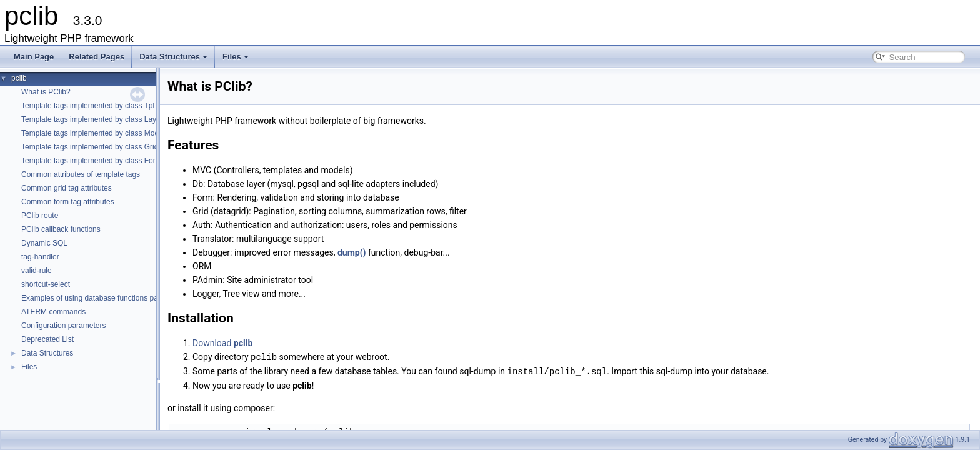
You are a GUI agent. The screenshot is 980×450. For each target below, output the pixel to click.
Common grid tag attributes (67, 188)
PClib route (40, 216)
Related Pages (97, 57)
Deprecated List (47, 339)
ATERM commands (53, 312)
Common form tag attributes (68, 202)
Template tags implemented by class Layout (94, 119)
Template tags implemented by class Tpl (88, 106)
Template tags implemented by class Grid (90, 147)
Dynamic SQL (44, 243)
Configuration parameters (63, 326)
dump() (352, 252)
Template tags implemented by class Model (93, 133)
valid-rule (37, 271)
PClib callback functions (61, 229)
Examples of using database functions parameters (104, 298)
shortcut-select (46, 284)
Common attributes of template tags (81, 174)
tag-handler (40, 257)
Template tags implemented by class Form (92, 161)
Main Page (34, 57)
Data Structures (173, 57)
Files (236, 57)
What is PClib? (46, 92)
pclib (19, 78)
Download (222, 343)
